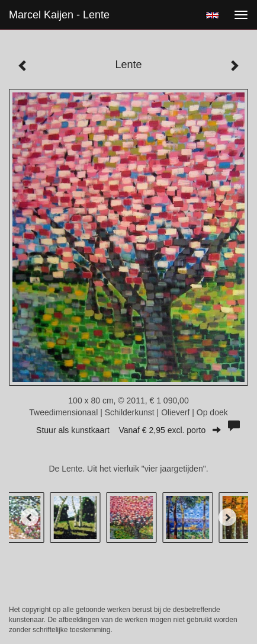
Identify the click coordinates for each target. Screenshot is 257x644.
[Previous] (30, 517)
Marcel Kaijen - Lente (59, 15)
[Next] (227, 517)
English (212, 15)
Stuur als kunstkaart (128, 430)
